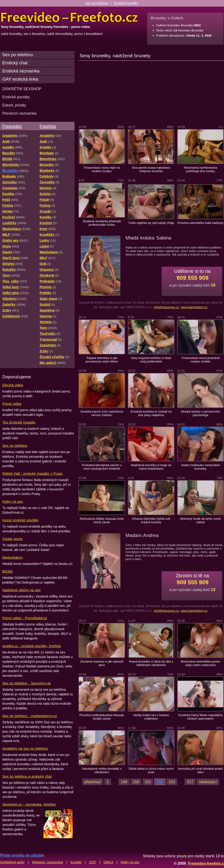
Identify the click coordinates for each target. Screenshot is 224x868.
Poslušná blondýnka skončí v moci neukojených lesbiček (102, 467)
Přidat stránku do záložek (22, 855)
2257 (93, 862)
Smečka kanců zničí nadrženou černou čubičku (102, 413)
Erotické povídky (126, 3)
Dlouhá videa (13, 385)
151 (148, 782)
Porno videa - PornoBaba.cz (25, 618)
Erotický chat (15, 63)
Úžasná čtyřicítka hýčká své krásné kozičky (151, 520)
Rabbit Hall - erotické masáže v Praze (32, 473)
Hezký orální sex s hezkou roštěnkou (151, 717)
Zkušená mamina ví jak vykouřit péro (102, 663)
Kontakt (76, 862)
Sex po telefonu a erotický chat (27, 776)
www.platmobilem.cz (194, 307)
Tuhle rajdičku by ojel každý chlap (151, 223)
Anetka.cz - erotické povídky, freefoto (32, 646)
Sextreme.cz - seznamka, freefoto (29, 804)
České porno (12, 539)
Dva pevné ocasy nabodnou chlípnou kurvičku (151, 169)
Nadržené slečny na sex (21, 590)
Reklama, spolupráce (47, 862)
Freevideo (12, 126)
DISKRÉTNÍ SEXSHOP (22, 89)
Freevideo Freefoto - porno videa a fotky (69, 17)
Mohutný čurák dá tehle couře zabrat (200, 520)
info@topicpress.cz (166, 307)
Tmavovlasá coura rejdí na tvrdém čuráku (102, 169)
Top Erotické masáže (19, 422)
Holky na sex (13, 501)
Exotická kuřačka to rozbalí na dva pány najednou (151, 413)
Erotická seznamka (21, 71)
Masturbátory (13, 557)
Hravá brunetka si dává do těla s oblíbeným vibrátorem (151, 663)
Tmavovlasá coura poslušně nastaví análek (201, 360)
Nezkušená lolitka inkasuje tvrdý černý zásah (102, 520)
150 (136, 782)
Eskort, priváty (14, 105)
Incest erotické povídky (20, 520)
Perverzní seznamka (19, 113)
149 (124, 782)
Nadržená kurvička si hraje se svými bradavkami (151, 467)
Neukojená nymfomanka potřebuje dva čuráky (201, 169)
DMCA (108, 862)
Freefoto (48, 126)
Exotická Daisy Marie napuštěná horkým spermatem (200, 717)
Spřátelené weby (12, 862)
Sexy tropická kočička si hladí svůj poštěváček (151, 360)
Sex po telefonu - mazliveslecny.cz (30, 716)
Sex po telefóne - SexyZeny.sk (27, 683)
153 (172, 782)
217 (190, 782)
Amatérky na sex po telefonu (25, 748)
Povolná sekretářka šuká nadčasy (200, 223)
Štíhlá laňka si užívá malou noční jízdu (151, 770)
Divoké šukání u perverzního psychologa (200, 413)
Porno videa (12, 404)
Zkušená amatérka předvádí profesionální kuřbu (102, 223)
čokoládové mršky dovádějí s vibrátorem (102, 770)
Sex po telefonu (97, 3)
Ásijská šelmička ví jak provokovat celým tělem (102, 360)
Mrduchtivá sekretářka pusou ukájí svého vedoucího (200, 663)
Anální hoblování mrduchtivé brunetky (200, 467)
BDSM (7, 571)
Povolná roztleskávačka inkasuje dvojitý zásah (102, 717)
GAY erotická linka (20, 79)
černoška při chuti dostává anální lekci (200, 770)
